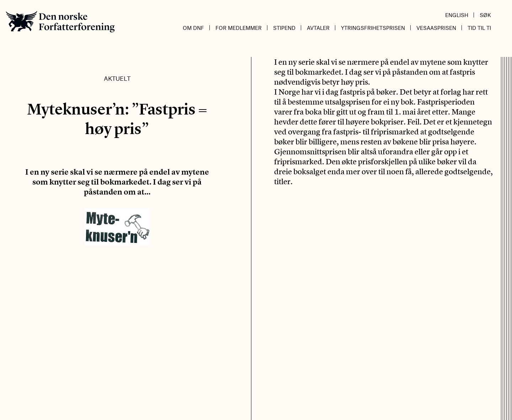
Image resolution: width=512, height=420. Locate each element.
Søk (485, 15)
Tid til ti (479, 28)
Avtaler (318, 28)
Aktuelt (117, 78)
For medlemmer (239, 28)
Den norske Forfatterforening (60, 22)
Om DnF (193, 28)
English (457, 15)
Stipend (284, 28)
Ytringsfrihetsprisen (373, 28)
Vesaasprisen (436, 28)
